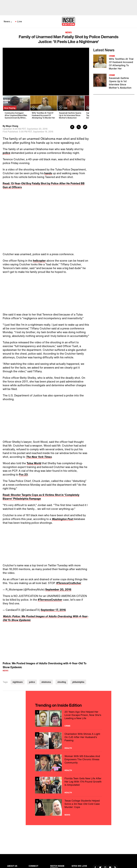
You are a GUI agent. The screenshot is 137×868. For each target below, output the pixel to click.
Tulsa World (34, 463)
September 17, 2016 (53, 610)
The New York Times (39, 457)
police (6, 153)
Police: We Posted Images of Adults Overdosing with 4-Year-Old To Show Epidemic (45, 665)
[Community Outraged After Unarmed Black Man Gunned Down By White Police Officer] (16, 107)
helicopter (39, 261)
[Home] (68, 22)
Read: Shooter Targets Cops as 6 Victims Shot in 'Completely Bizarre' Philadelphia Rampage (41, 497)
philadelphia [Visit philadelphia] (78, 682)
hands (48, 173)
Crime (67, 726)
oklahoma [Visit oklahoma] (46, 682)
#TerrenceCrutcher (50, 600)
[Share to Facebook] (72, 127)
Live (20, 21)
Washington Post (63, 519)
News (7, 21)
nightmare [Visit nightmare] (18, 682)
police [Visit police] (32, 682)
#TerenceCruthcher (69, 583)
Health (68, 748)
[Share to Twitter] (79, 127)
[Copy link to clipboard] (85, 127)
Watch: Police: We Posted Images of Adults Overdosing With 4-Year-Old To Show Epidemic (45, 618)
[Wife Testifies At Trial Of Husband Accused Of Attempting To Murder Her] (43, 107)
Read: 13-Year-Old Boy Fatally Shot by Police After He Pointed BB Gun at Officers (44, 185)
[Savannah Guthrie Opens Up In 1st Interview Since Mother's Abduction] (71, 107)
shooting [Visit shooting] (62, 682)
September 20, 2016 (58, 589)
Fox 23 (23, 474)
